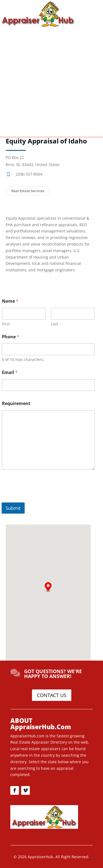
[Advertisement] (51, 82)
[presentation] (43, 499)
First (6, 324)
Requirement (16, 404)
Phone (11, 337)
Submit (13, 508)
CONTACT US (52, 695)
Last (55, 324)
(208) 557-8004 (29, 174)
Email (10, 372)
